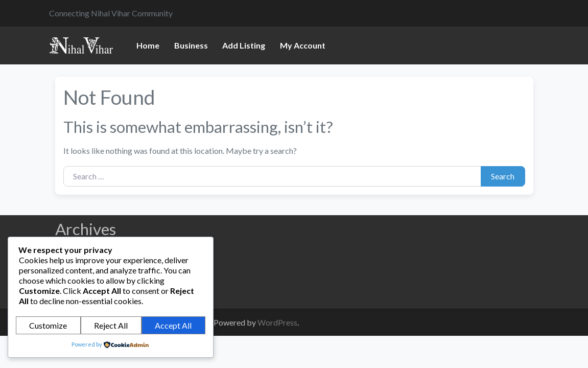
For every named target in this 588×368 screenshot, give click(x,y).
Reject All (111, 325)
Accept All (173, 325)
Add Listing (244, 45)
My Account (303, 45)
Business (191, 45)
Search (503, 176)
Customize (48, 325)
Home (148, 45)
